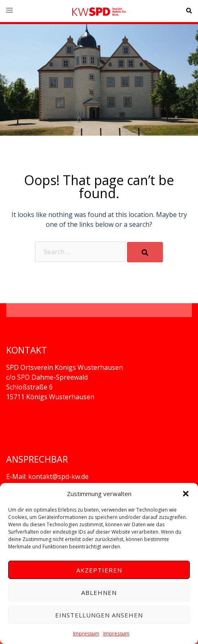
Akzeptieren (99, 570)
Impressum (86, 634)
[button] (186, 494)
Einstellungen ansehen (99, 615)
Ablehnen (99, 593)
